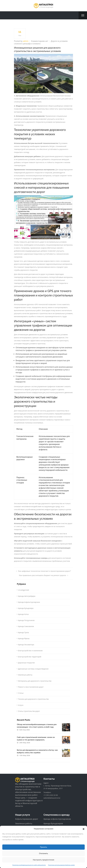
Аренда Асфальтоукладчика (29, 602)
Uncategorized (23, 590)
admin (26, 41)
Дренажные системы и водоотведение (33, 669)
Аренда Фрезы (24, 638)
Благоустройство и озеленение (30, 651)
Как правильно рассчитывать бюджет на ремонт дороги (43, 575)
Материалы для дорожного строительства (35, 681)
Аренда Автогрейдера (27, 596)
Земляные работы (25, 675)
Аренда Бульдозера (26, 608)
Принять (44, 847)
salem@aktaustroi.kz (52, 798)
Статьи (21, 693)
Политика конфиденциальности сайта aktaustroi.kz (29, 865)
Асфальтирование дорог (27, 819)
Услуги (21, 705)
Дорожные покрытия (26, 663)
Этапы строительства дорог (29, 711)
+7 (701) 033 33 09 (51, 795)
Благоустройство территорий (30, 657)
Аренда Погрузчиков (26, 620)
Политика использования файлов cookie (61, 865)
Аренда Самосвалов (26, 626)
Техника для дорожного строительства (33, 699)
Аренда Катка (23, 614)
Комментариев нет (40, 41)
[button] (84, 829)
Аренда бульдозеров (53, 823)
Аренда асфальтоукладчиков (57, 819)
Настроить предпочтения (43, 860)
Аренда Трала (23, 632)
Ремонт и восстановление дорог (31, 687)
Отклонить (44, 853)
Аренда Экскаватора (26, 645)
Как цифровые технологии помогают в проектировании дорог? (43, 571)
